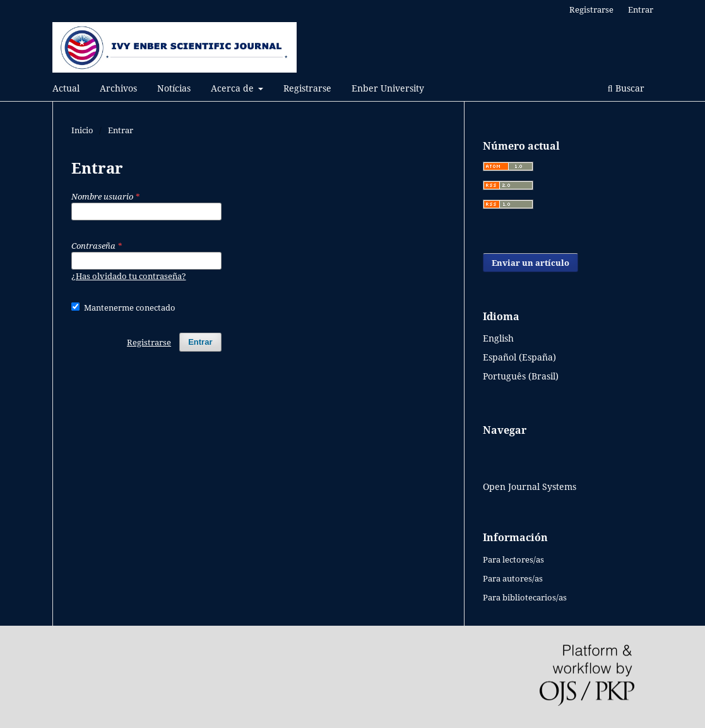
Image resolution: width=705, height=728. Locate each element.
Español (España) (519, 357)
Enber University (388, 88)
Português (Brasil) (521, 376)
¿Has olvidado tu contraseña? (129, 276)
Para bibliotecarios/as (525, 597)
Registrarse (307, 88)
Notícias (174, 88)
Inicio (82, 130)
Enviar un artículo (530, 263)
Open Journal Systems (530, 486)
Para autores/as (513, 578)
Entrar (641, 9)
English (498, 338)
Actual (66, 88)
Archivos (118, 88)
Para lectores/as (513, 559)
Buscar (626, 88)
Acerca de (234, 88)
